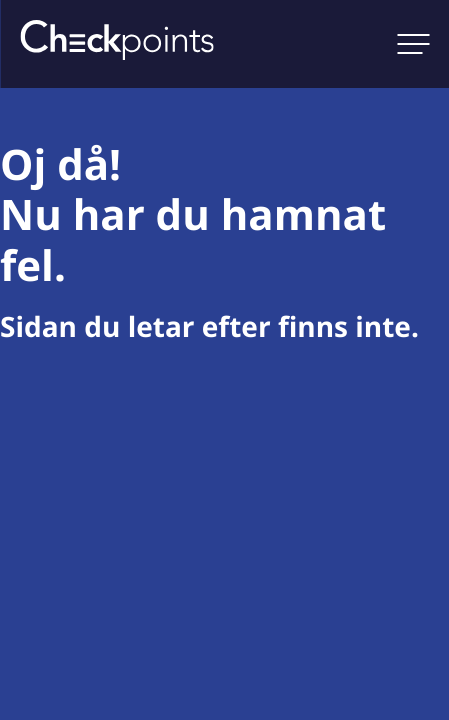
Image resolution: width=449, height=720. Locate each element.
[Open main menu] (413, 44)
